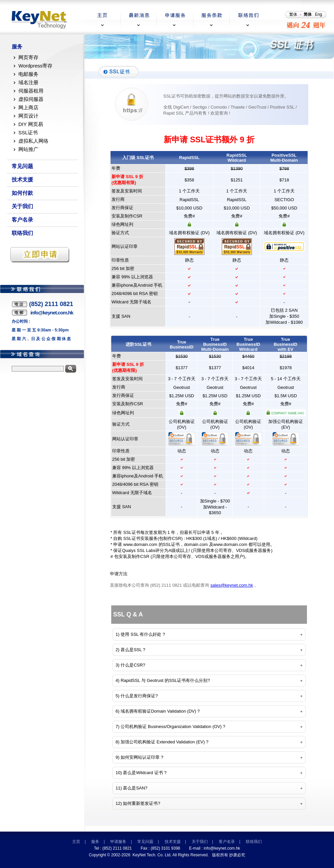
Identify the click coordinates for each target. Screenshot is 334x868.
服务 (17, 47)
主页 (76, 842)
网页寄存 (28, 57)
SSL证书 (28, 132)
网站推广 (28, 149)
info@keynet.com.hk (222, 848)
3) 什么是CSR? (130, 665)
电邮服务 (28, 74)
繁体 (293, 14)
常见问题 (22, 166)
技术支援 (22, 180)
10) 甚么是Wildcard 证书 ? (141, 773)
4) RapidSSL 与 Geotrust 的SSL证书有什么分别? (163, 680)
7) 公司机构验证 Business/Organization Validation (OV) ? (171, 727)
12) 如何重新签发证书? (138, 803)
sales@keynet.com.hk (232, 585)
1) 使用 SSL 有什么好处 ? (140, 634)
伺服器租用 (31, 91)
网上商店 (28, 107)
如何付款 (22, 193)
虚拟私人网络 (33, 141)
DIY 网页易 (31, 124)
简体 (308, 14)
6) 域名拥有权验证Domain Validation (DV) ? (158, 711)
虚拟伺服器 (31, 99)
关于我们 (22, 206)
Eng (318, 14)
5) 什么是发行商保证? (137, 696)
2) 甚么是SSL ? (130, 650)
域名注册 (28, 82)
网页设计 (28, 116)
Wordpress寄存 (35, 66)
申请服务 (118, 842)
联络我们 (22, 233)
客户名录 (22, 220)
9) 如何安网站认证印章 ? (139, 757)
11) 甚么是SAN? (131, 788)
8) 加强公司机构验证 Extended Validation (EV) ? (162, 742)
